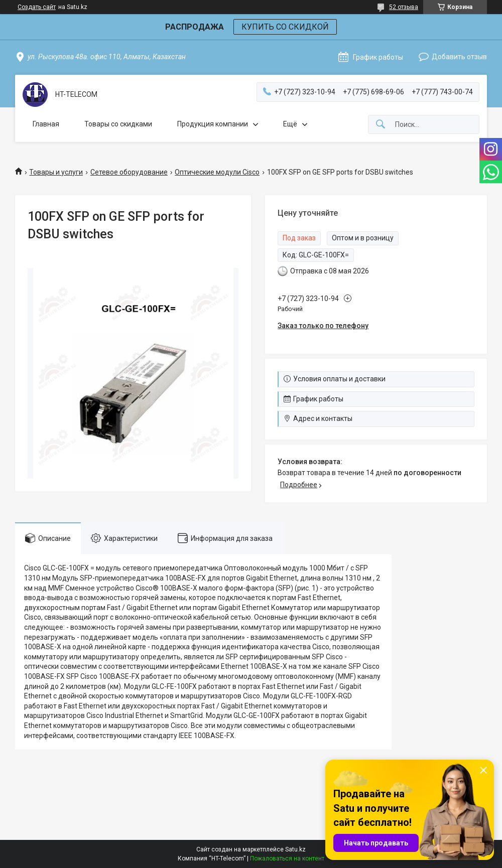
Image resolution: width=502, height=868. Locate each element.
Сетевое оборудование (129, 172)
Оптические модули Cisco (217, 172)
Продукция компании (213, 124)
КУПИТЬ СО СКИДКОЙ (285, 27)
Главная (46, 124)
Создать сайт (37, 7)
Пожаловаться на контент (287, 858)
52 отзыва (404, 7)
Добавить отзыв (459, 57)
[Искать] (381, 125)
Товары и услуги (56, 172)
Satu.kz (295, 849)
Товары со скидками (118, 124)
